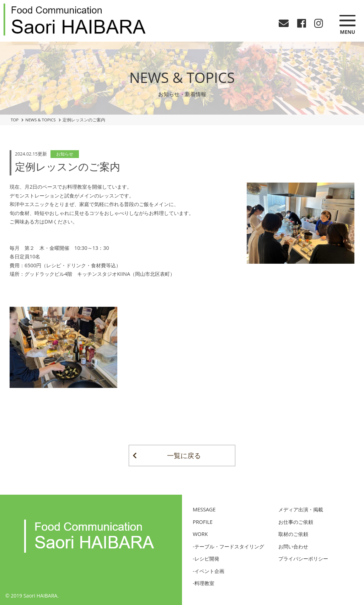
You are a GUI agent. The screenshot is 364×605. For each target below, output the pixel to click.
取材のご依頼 (293, 534)
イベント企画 (209, 571)
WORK (200, 534)
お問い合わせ (293, 546)
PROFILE (203, 522)
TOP (15, 120)
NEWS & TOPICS (40, 120)
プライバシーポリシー (303, 559)
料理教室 (204, 583)
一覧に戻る (184, 455)
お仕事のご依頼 (296, 522)
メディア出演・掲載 (301, 509)
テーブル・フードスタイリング (229, 546)
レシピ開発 (207, 559)
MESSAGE (204, 509)
